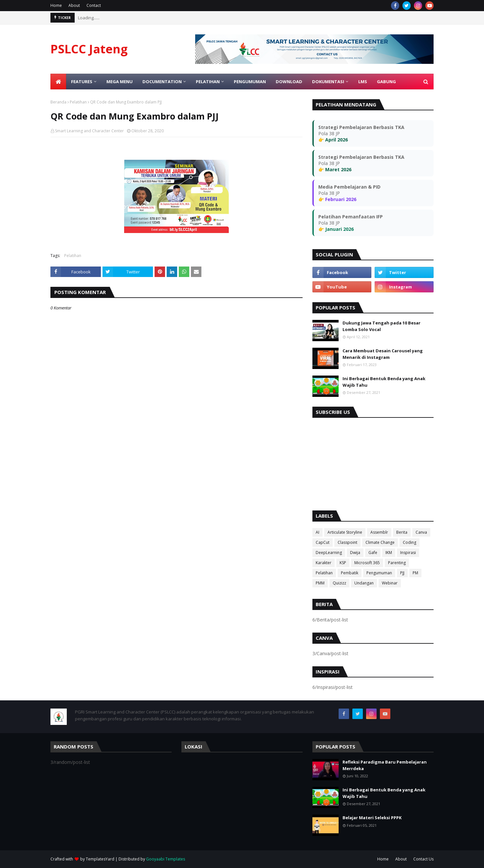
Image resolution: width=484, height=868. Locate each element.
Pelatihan (78, 102)
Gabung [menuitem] (386, 82)
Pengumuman (379, 573)
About (74, 5)
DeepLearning (329, 553)
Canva (421, 532)
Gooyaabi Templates (166, 859)
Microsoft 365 (367, 563)
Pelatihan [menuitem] (208, 82)
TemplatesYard (100, 859)
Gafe (373, 553)
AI (317, 532)
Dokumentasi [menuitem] (328, 82)
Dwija (355, 553)
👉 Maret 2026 (335, 169)
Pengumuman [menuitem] (250, 82)
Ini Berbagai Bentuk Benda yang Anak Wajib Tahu (384, 382)
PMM (320, 583)
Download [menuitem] (289, 82)
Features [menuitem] (82, 82)
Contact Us (423, 859)
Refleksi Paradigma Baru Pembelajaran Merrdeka (385, 765)
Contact (94, 5)
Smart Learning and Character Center (89, 131)
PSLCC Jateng (89, 49)
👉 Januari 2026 (336, 229)
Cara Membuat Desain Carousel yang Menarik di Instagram (383, 354)
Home (56, 5)
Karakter (324, 563)
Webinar (390, 583)
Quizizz (339, 583)
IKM (389, 553)
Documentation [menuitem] (162, 82)
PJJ (402, 573)
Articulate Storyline (345, 532)
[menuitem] (58, 82)
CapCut (323, 542)
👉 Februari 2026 (337, 199)
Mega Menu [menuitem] (120, 82)
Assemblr (379, 532)
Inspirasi (408, 553)
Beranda (58, 102)
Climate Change (380, 542)
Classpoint (347, 542)
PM (415, 573)
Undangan (364, 583)
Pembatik (350, 573)
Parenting (397, 563)
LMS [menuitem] (363, 82)
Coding (410, 542)
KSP (343, 563)
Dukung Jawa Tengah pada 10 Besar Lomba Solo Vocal (382, 326)
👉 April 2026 (333, 140)
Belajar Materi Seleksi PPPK (372, 818)
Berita (402, 532)
